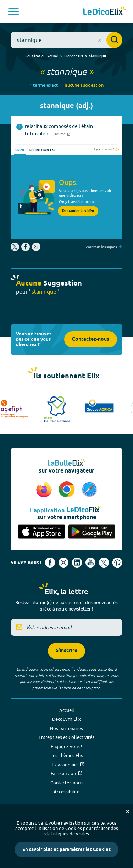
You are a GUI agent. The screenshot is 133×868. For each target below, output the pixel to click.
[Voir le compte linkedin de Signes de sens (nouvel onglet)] (77, 563)
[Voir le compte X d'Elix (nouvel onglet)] (104, 563)
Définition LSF (43, 150)
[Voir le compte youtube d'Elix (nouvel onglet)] (90, 563)
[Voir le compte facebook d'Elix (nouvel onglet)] (50, 563)
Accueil (53, 56)
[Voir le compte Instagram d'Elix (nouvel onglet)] (63, 563)
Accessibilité (66, 792)
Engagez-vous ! (66, 746)
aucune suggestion (84, 85)
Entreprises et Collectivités (66, 737)
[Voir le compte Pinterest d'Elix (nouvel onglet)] (117, 563)
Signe (20, 150)
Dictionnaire (74, 56)
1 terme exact (44, 85)
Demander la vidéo (78, 211)
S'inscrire (66, 651)
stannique (98, 56)
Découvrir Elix (66, 719)
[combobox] (66, 40)
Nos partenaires (66, 728)
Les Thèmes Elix (67, 755)
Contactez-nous (91, 339)
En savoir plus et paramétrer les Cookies (66, 850)
